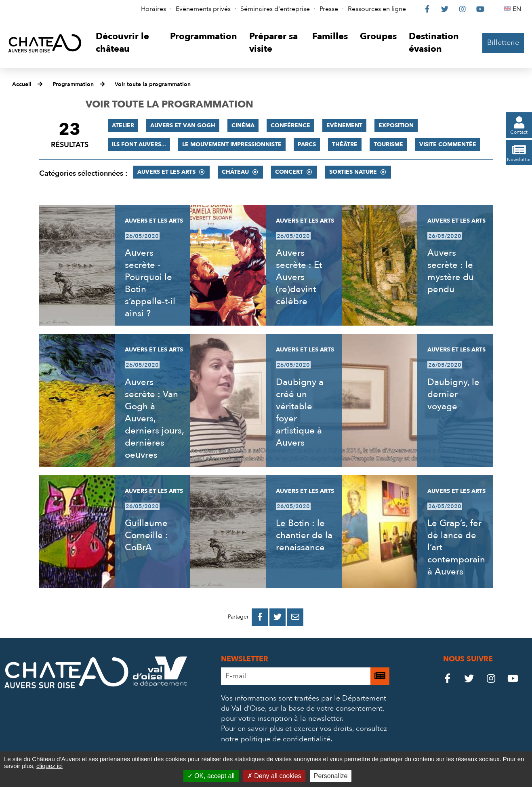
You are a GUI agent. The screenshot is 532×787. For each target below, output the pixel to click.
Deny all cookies (274, 776)
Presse (329, 9)
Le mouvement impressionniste (232, 144)
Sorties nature (353, 172)
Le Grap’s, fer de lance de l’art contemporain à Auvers (456, 547)
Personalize (331, 776)
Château (235, 172)
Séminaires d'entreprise (275, 9)
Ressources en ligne (377, 9)
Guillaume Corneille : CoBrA (146, 535)
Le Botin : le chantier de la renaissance (304, 535)
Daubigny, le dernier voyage (453, 394)
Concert (289, 172)
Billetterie (503, 43)
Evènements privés (203, 9)
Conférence (290, 125)
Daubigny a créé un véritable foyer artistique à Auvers (300, 412)
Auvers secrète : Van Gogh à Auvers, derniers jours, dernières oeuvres (154, 419)
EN (518, 9)
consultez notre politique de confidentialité (304, 734)
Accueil (22, 84)
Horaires (154, 9)
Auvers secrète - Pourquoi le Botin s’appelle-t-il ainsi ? (150, 283)
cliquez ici (49, 766)
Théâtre (345, 144)
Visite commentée (448, 144)
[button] (127, 43)
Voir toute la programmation (153, 84)
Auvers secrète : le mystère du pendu (451, 271)
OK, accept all (211, 776)
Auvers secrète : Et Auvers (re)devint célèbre (299, 277)
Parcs (307, 144)
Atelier (123, 125)
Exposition (396, 125)
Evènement (344, 125)
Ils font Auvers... (139, 144)
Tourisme (388, 144)
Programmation (73, 84)
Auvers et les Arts (166, 172)
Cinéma (243, 125)
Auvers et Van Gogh (183, 125)
